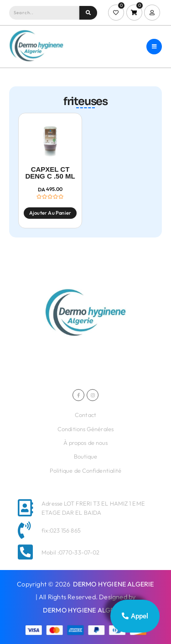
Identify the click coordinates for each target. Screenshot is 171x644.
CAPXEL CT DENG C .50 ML (50, 173)
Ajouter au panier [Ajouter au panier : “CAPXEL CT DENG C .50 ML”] (50, 213)
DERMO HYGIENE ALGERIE (114, 584)
